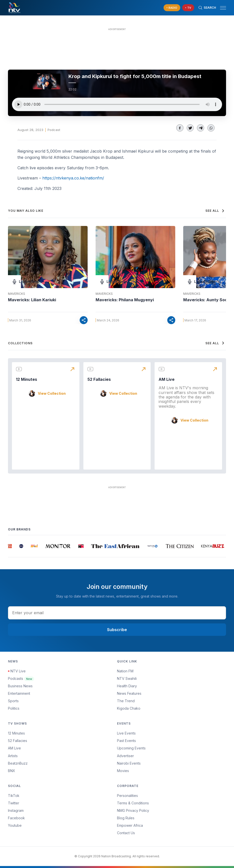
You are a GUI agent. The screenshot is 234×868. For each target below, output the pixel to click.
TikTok (14, 796)
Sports (13, 701)
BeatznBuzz (18, 763)
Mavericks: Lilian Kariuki (32, 300)
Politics (14, 708)
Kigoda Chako (129, 708)
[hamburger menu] (223, 8)
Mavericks (17, 294)
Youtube (15, 825)
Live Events (126, 733)
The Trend (126, 701)
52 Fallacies (99, 379)
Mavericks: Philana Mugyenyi (125, 300)
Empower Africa (130, 825)
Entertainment (19, 693)
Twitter (14, 803)
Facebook (16, 818)
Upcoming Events (131, 748)
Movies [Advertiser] (123, 771)
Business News (20, 686)
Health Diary (127, 686)
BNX (12, 771)
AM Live (167, 379)
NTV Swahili (127, 678)
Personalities (127, 796)
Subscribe (117, 630)
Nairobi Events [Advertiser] (129, 763)
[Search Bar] (207, 8)
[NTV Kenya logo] (14, 8)
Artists (13, 756)
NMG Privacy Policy (133, 810)
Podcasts (21, 678)
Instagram (16, 810)
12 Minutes (27, 379)
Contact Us (126, 833)
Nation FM (125, 671)
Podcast (54, 130)
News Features (129, 693)
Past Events (126, 741)
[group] (11, 546)
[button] (221, 8)
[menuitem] (172, 763)
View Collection (52, 393)
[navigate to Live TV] (188, 8)
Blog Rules (126, 818)
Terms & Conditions (133, 803)
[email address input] (117, 613)
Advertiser (125, 756)
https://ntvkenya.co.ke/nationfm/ (73, 178)
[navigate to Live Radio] (172, 8)
